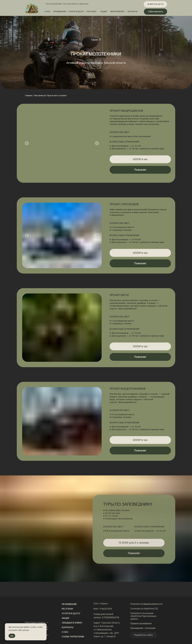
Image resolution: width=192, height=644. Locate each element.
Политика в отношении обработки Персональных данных (143, 616)
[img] (36, 609)
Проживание (69, 604)
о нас (65, 632)
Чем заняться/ (40, 96)
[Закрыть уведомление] (45, 625)
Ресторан (67, 609)
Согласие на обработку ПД (144, 609)
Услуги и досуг (71, 613)
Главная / (29, 96)
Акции (65, 618)
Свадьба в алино (72, 623)
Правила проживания (141, 623)
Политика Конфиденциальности (146, 604)
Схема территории (73, 637)
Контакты (68, 627)
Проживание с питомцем (143, 628)
